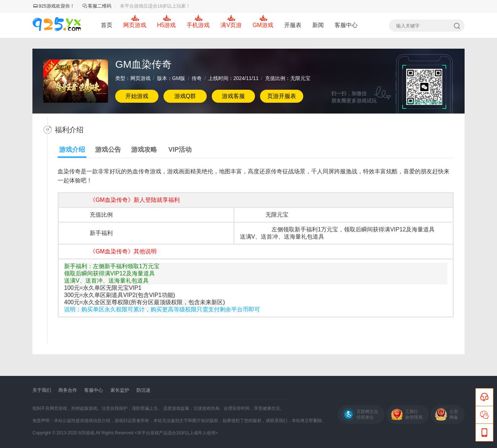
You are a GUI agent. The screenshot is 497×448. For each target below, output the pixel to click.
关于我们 (42, 390)
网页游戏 (135, 25)
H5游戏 (166, 25)
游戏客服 (233, 96)
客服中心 (346, 25)
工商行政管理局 (414, 414)
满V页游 (231, 25)
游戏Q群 (185, 96)
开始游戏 (137, 96)
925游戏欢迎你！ (54, 6)
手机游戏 (198, 25)
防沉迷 (144, 390)
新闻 (318, 25)
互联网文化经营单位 (367, 414)
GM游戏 (263, 25)
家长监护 (120, 390)
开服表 (293, 25)
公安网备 (454, 414)
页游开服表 (282, 96)
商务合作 (68, 390)
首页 (107, 25)
